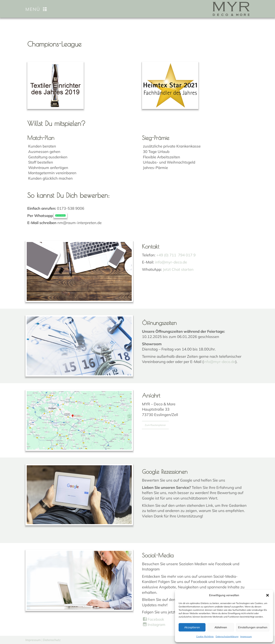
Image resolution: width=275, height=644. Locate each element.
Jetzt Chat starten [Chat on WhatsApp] (178, 269)
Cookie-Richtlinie (205, 636)
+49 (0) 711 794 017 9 (176, 255)
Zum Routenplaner (155, 425)
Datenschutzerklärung (227, 636)
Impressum (246, 636)
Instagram (154, 624)
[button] (268, 595)
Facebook (153, 619)
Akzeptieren (192, 627)
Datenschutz (52, 640)
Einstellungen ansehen (253, 627)
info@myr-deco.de (171, 262)
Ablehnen (221, 627)
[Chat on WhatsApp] (60, 216)
